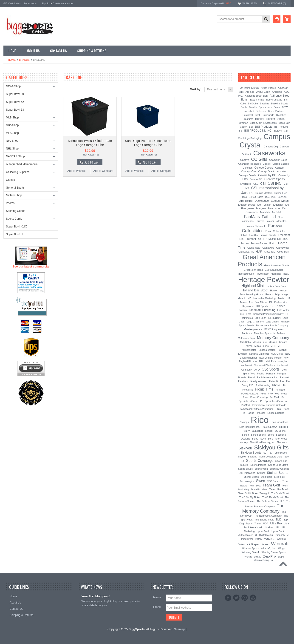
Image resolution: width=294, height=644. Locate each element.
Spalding (252, 457)
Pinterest (245, 598)
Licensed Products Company (268, 314)
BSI (251, 127)
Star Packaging (247, 473)
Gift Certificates (12, 3)
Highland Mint (253, 286)
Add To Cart (92, 162)
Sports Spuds (245, 469)
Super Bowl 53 (15, 110)
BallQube (253, 103)
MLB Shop (12, 118)
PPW (263, 394)
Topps (249, 523)
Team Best (255, 486)
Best (257, 115)
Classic (267, 164)
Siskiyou (245, 448)
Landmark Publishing (262, 310)
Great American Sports (277, 265)
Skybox (242, 457)
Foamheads (247, 221)
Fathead (269, 217)
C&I (286, 131)
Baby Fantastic (274, 100)
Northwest (246, 365)
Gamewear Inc (246, 252)
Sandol (269, 431)
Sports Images (258, 465)
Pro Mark (275, 397)
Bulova (278, 131)
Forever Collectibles (262, 228)
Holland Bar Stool (255, 290)
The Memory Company (263, 508)
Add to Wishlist (76, 171)
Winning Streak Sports (274, 552)
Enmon (267, 205)
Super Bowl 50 (15, 94)
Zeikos (258, 557)
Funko (273, 243)
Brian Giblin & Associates (263, 123)
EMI (260, 205)
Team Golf (271, 485)
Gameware (268, 248)
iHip (277, 294)
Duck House (246, 201)
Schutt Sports (258, 435)
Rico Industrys (270, 427)
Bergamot (248, 115)
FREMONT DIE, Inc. (275, 239)
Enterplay (278, 205)
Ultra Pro (276, 523)
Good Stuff (283, 252)
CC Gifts (259, 159)
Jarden (282, 298)
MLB (273, 346)
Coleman (248, 168)
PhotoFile (248, 390)
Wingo (282, 548)
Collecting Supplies (18, 172)
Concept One (249, 171)
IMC (249, 298)
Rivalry (246, 431)
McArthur (247, 333)
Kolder (281, 306)
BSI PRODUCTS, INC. (258, 131)
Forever (260, 221)
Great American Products (262, 261)
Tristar (258, 524)
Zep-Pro (269, 556)
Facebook (228, 598)
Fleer (280, 217)
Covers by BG (267, 175)
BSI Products (264, 127)
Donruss (282, 197)
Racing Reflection (256, 413)
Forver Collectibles (275, 231)
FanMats (252, 217)
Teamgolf (264, 493)
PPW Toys (274, 394)
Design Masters (264, 193)
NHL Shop (12, 149)
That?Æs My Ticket (273, 497)
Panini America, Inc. (268, 378)
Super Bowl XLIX (16, 227)
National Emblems (259, 354)
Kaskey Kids (281, 302)
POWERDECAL (250, 394)
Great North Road (253, 270)
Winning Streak (251, 552)
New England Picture (270, 358)
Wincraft (280, 544)
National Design (267, 350)
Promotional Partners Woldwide (269, 405)
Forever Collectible (256, 226)
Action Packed (268, 88)
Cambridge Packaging (250, 138)
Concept (280, 168)
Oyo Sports (271, 369)
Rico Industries (279, 422)
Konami (243, 310)
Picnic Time (264, 389)
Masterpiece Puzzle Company (272, 325)
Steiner (261, 473)
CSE (256, 184)
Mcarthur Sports (263, 333)
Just (251, 302)
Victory (259, 539)
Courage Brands (247, 175)
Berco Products (276, 111)
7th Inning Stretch (249, 88)
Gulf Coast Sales (274, 270)
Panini (252, 377)
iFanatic (269, 294)
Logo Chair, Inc (255, 322)
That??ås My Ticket (250, 497)
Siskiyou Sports (251, 453)
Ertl (287, 205)
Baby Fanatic (257, 100)
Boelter (260, 119)
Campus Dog (271, 147)
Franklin (253, 235)
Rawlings (244, 422)
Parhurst (284, 378)
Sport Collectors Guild (271, 457)
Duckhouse (262, 201)
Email (157, 607)
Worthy (248, 557)
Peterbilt (274, 381)
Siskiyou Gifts (271, 447)
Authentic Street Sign (256, 96)
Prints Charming (259, 397)
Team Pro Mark (259, 490)
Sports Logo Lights (278, 465)
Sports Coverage (260, 461)
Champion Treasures (250, 164)
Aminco (250, 92)
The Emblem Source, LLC (271, 501)
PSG (278, 409)
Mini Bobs (246, 342)
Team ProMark (279, 489)
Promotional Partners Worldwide (256, 409)
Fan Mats (265, 212)
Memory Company (273, 338)
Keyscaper (248, 306)
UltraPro (268, 527)
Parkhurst (243, 381)
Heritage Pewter (264, 280)
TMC (279, 520)
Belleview (261, 111)
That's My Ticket (280, 493)
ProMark (246, 405)
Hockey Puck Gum (276, 286)
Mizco (249, 346)
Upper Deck (263, 531)
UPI (277, 527)
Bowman (243, 123)
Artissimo (277, 92)
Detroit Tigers (256, 197)
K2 (271, 302)
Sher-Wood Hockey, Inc (262, 442)
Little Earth (260, 318)
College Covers (264, 168)
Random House (276, 413)
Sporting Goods (16, 211)
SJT (266, 453)
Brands (24, 60)
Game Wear (254, 248)
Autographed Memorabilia (22, 164)
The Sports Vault (264, 520)
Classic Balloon (281, 164)
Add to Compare (103, 171)
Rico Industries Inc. (250, 427)
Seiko (255, 439)
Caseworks (269, 153)
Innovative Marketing (264, 298)
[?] (267, 77)
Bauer (277, 107)
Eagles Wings (280, 201)
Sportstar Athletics (279, 469)
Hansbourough (246, 274)
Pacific (261, 374)
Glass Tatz (270, 252)
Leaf (249, 314)
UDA (266, 524)
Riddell (283, 427)
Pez (282, 381)
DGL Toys (270, 197)
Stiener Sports (251, 477)
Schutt (245, 435)
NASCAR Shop (15, 156)
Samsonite (257, 431)
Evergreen (247, 208)
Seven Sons (267, 439)
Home (12, 60)
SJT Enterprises (278, 453)
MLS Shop (12, 133)
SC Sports (280, 431)
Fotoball (243, 235)
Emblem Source (247, 205)
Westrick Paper (249, 544)
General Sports (15, 188)
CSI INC (275, 183)
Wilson (265, 544)
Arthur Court (263, 92)
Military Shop (14, 195)
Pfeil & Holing (263, 385)
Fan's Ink (277, 212)
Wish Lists (249, 3)
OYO (257, 369)
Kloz (272, 306)
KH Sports (262, 306)
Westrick (281, 539)
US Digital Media (264, 535)
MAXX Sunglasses (274, 329)
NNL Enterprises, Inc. (277, 361)
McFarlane (279, 333)
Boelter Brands (276, 119)
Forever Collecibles (276, 221)
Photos (10, 203)
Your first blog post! (95, 596)
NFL (261, 361)
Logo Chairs (272, 322)
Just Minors (261, 302)
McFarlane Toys (246, 338)
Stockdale (266, 477)
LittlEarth (274, 318)
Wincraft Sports (250, 548)
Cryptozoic (246, 184)
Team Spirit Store (248, 493)
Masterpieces (253, 329)
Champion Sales (278, 160)
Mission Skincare (278, 342)
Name (157, 597)
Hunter (274, 290)
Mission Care (260, 342)
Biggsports (268, 115)
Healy (286, 274)
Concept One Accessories (272, 171)
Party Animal (259, 381)
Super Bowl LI (15, 234)
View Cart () (277, 3)
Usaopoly (280, 535)
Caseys (245, 160)
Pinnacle (280, 390)
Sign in (45, 3)
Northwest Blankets (264, 365)
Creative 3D (256, 179)
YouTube (253, 598)
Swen (261, 481)
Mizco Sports (262, 346)
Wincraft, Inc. (268, 548)
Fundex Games (259, 243)
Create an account (63, 3)
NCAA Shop (13, 86)
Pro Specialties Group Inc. (274, 401)
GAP (259, 252)
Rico (260, 420)
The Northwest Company (268, 516)
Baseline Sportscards (260, 107)
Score (271, 435)
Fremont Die (253, 239)
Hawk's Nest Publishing (269, 274)
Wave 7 (269, 539)
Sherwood (282, 442)
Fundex (245, 243)
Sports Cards (14, 219)
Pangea (271, 374)
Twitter (236, 598)
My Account (31, 3)
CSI (263, 184)
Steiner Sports (278, 473)
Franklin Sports (268, 235)
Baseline (264, 103)
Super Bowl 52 (15, 102)
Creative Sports (275, 179)
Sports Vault (261, 469)
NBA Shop (12, 125)
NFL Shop (12, 141)
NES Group (277, 354)
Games (10, 180)
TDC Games (274, 481)
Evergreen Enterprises (268, 208)
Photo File (279, 385)
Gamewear (283, 248)
